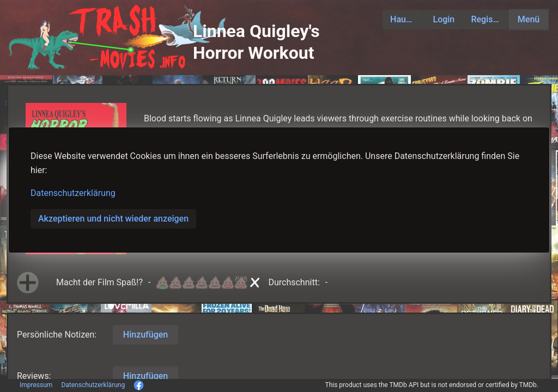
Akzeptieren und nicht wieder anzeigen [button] (113, 219)
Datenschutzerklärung (73, 193)
